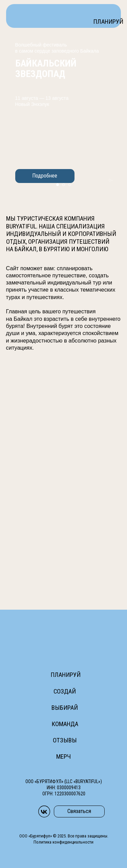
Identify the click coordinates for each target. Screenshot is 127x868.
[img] (42, 16)
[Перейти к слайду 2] (64, 185)
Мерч (63, 757)
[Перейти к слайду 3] (70, 185)
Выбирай (65, 708)
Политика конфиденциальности (63, 842)
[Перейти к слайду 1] (58, 185)
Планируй (108, 22)
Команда (65, 724)
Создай (65, 691)
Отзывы (65, 740)
